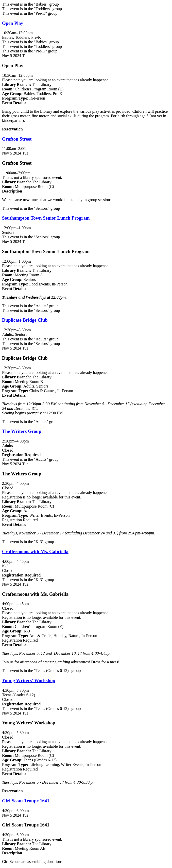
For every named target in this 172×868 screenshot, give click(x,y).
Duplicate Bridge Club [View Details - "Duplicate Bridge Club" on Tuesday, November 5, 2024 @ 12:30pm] (25, 320)
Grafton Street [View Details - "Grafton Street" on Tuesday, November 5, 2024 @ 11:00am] (17, 139)
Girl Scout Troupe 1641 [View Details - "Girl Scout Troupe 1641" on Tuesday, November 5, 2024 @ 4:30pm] (26, 801)
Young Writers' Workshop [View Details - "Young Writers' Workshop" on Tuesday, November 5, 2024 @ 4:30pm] (29, 680)
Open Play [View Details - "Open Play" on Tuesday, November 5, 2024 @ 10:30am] (13, 23)
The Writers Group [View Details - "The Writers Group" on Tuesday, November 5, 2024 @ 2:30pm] (22, 431)
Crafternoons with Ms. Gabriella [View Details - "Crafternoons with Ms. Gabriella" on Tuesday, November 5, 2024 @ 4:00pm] (35, 552)
